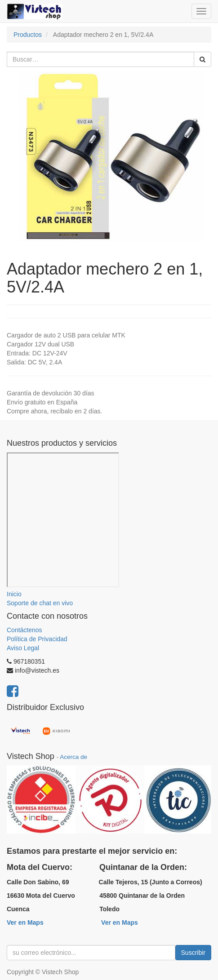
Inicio (14, 594)
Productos (28, 35)
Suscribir (193, 953)
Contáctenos (24, 630)
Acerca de (73, 757)
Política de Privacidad (37, 639)
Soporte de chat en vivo (40, 603)
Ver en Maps (25, 922)
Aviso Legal (23, 648)
